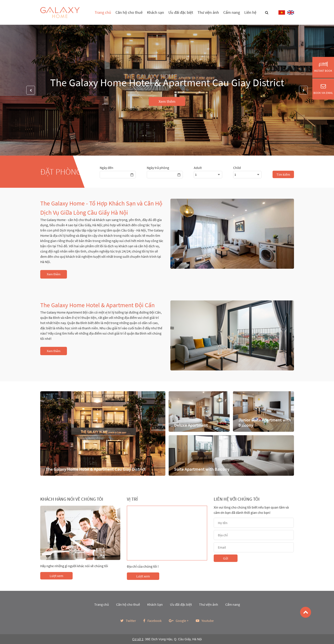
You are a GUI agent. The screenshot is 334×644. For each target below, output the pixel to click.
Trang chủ (103, 12)
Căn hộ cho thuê (129, 12)
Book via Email (323, 89)
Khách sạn (156, 12)
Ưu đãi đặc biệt (181, 12)
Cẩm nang (232, 12)
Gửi (226, 558)
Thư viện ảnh (208, 12)
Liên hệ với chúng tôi (237, 499)
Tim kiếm (283, 174)
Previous (31, 90)
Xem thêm (167, 101)
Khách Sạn (155, 604)
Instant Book (323, 67)
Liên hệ (250, 12)
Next (303, 90)
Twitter (128, 621)
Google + (179, 621)
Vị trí (132, 499)
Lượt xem (56, 576)
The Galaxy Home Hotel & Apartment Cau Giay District (167, 82)
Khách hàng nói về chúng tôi (72, 499)
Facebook (152, 621)
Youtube (205, 621)
